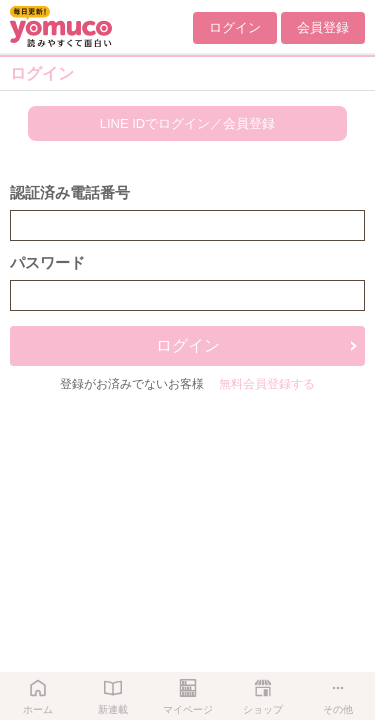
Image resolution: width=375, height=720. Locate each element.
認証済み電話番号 (70, 192)
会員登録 (323, 27)
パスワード (47, 262)
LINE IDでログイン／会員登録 (188, 123)
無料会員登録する (267, 384)
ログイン (235, 27)
